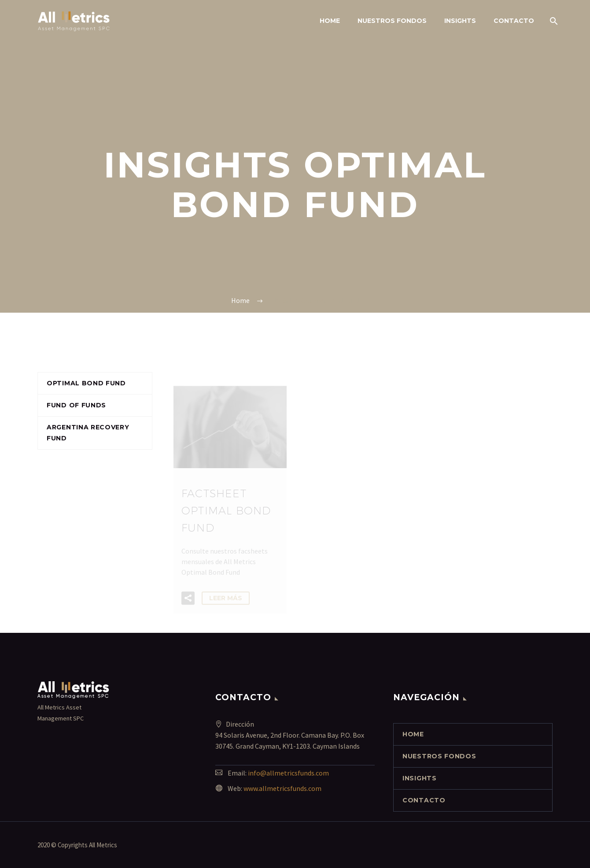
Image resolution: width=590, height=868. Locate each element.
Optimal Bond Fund (86, 383)
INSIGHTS (460, 21)
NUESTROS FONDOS (392, 21)
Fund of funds (76, 405)
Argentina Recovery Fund (88, 433)
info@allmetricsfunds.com (288, 773)
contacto (514, 21)
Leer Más (226, 602)
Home (330, 21)
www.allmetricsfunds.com (282, 788)
